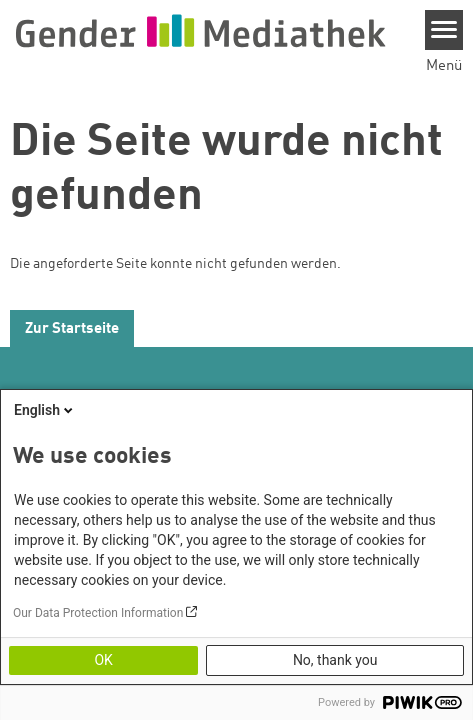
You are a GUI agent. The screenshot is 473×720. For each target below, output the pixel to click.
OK (103, 660)
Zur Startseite (72, 329)
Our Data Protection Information (98, 613)
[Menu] (444, 30)
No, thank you (335, 660)
